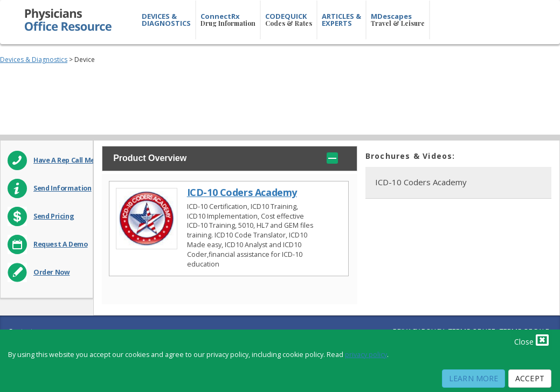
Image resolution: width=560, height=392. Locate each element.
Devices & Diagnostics (34, 59)
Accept (530, 378)
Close (531, 340)
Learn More (473, 378)
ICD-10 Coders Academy (242, 192)
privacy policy (366, 355)
